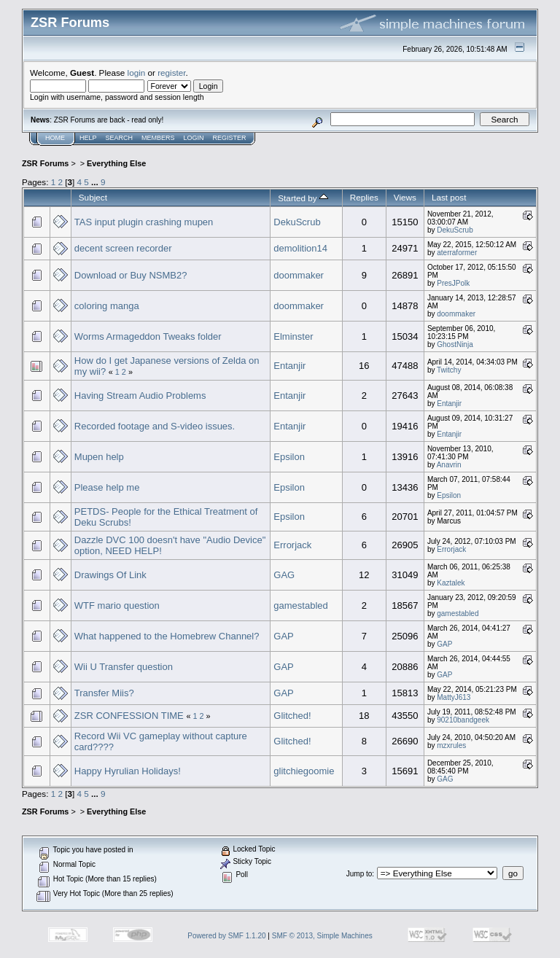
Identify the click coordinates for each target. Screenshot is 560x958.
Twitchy (449, 370)
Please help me (107, 487)
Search (120, 138)
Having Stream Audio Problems (140, 396)
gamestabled (300, 605)
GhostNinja (455, 344)
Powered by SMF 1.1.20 (226, 936)
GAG (284, 575)
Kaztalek (451, 583)
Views (405, 197)
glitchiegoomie (304, 771)
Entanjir (289, 366)
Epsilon (289, 457)
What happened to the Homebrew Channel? (167, 636)
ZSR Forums (45, 163)
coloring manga (107, 306)
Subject (93, 197)
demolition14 (300, 248)
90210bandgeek (463, 720)
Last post (449, 197)
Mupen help (99, 457)
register (171, 73)
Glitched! (292, 716)
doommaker (299, 275)
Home (55, 138)
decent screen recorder (123, 248)
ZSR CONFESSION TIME (129, 716)
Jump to (359, 874)
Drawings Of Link (110, 575)
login (137, 73)
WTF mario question (117, 605)
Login (194, 138)
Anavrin (449, 465)
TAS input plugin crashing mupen (144, 222)
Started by (303, 198)
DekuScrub (297, 222)
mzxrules (451, 745)
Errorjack (292, 545)
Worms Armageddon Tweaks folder (148, 336)
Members (158, 138)
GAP (283, 636)
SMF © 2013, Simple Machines (322, 936)
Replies (364, 197)
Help (88, 138)
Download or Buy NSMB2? (131, 275)
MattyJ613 (454, 697)
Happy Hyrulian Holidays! (128, 771)
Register (230, 138)
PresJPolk (453, 283)
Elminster (293, 336)
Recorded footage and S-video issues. (155, 426)
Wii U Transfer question (124, 667)
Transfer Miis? (104, 693)
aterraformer (457, 253)
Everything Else (116, 163)
